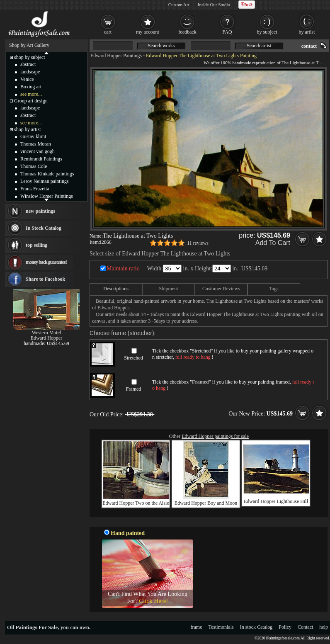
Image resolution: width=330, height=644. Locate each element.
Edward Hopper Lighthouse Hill (276, 501)
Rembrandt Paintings (41, 159)
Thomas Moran (36, 144)
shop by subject (30, 57)
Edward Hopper (46, 338)
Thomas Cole (34, 166)
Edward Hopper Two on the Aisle (136, 503)
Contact (305, 627)
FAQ (227, 32)
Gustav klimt (33, 136)
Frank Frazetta (35, 189)
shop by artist (28, 129)
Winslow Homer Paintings (47, 196)
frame (197, 627)
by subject (267, 32)
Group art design (31, 101)
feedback (187, 32)
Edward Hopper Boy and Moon (206, 503)
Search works (161, 46)
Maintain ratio (123, 269)
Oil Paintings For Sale (32, 627)
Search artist (259, 46)
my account (148, 32)
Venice (27, 79)
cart (108, 32)
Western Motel (47, 333)
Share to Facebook (45, 279)
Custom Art (179, 5)
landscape (30, 72)
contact (309, 46)
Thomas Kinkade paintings (47, 174)
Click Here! (153, 601)
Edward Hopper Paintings (116, 56)
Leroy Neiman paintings (45, 181)
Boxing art (31, 87)
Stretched (133, 358)
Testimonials (221, 627)
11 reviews (198, 243)
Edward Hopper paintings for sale (215, 436)
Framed (134, 389)
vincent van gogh (38, 151)
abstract (28, 64)
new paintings (40, 211)
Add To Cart (273, 243)
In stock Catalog (256, 627)
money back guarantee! (46, 262)
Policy (285, 627)
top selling (36, 245)
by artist (307, 32)
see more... (31, 94)
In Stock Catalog (44, 228)
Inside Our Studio (214, 5)
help (324, 627)
